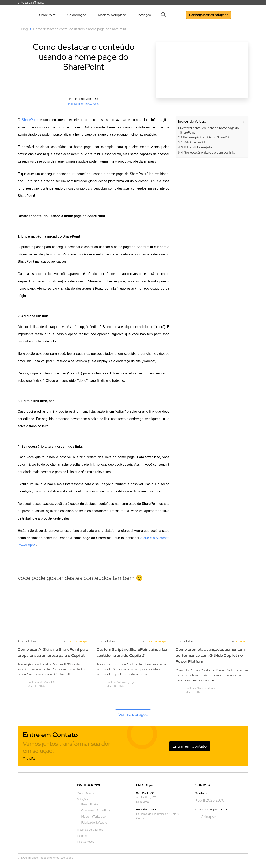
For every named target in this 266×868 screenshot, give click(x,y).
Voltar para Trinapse (31, 3)
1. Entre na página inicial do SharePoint (206, 137)
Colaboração (77, 15)
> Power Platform (90, 804)
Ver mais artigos (133, 714)
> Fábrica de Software (93, 822)
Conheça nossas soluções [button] (208, 15)
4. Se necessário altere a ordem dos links (208, 152)
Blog (24, 29)
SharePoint (47, 15)
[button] (165, 15)
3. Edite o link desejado (196, 147)
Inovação (144, 15)
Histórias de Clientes (90, 830)
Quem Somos (86, 793)
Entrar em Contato (190, 746)
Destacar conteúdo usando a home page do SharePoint (209, 130)
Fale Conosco (86, 842)
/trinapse (206, 817)
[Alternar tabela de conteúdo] (239, 122)
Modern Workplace (112, 15)
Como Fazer (242, 641)
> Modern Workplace (92, 816)
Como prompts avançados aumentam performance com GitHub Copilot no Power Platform (210, 655)
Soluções (83, 799)
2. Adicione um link (193, 142)
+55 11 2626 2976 (210, 800)
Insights (82, 836)
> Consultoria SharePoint (95, 810)
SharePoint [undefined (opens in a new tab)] (30, 120)
